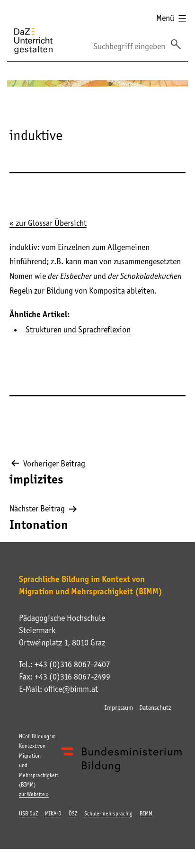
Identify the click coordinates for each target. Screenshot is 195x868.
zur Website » (34, 794)
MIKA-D (53, 814)
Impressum (119, 707)
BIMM (146, 814)
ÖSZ (73, 814)
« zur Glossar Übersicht (48, 223)
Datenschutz (155, 707)
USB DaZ (28, 814)
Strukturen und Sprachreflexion (78, 330)
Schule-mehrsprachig (108, 814)
